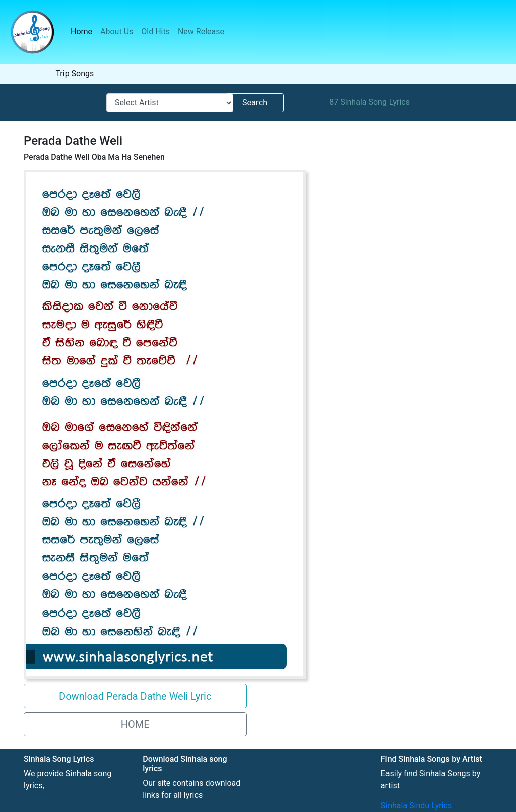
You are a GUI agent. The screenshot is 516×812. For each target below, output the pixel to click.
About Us (117, 32)
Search (255, 103)
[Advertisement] (380, 242)
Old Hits (155, 32)
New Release (201, 32)
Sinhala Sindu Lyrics (416, 806)
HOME (135, 724)
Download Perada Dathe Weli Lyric (135, 696)
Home (83, 31)
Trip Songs (75, 73)
